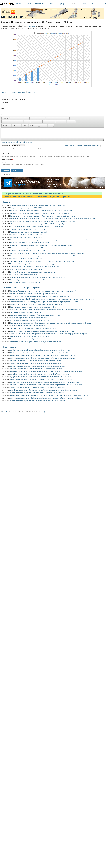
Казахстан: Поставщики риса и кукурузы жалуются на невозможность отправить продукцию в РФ (44, 291)
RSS (84, 4)
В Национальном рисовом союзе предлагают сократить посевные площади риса (38, 277)
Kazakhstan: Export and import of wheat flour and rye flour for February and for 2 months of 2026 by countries (46, 371)
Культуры (65, 4)
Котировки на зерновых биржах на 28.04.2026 (26, 259)
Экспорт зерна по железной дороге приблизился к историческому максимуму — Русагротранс (43, 261)
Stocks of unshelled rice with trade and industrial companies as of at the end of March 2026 (40, 350)
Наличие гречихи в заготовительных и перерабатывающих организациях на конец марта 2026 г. (43, 256)
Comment (4, 115)
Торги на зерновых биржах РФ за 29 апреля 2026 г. (28, 251)
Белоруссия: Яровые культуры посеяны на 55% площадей (30, 243)
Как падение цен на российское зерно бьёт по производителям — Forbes (35, 315)
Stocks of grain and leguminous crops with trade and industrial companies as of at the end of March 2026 (45, 382)
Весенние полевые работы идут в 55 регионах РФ (27, 237)
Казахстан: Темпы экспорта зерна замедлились (27, 269)
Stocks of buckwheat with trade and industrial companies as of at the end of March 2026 (39, 353)
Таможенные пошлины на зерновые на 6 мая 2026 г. (29, 232)
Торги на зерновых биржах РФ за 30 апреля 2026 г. (28, 229)
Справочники (42, 4)
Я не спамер (7, 174)
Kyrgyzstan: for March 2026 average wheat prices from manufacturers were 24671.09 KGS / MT (42, 377)
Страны (54, 4)
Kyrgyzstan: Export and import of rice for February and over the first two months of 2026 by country (43, 358)
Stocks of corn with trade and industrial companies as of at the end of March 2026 (37, 369)
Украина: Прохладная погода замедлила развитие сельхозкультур (33, 272)
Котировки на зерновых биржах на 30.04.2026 (26, 208)
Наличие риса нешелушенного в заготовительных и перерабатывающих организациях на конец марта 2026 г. (48, 253)
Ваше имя (4, 103)
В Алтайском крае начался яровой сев (23, 275)
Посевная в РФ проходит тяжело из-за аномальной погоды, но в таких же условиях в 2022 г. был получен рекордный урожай (53, 219)
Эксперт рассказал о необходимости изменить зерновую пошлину (33, 328)
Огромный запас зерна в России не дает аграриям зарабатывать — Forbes (36, 304)
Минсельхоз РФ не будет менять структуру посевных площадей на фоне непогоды (41, 245)
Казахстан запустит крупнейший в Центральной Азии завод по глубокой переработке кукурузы (43, 216)
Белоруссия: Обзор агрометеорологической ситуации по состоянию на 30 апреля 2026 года (42, 211)
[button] (5, 118)
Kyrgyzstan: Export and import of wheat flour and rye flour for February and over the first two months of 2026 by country (49, 395)
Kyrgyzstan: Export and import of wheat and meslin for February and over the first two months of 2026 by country (47, 398)
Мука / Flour (31, 93)
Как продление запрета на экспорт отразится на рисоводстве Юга (33, 307)
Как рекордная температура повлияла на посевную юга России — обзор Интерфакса (40, 296)
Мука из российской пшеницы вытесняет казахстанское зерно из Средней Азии (38, 205)
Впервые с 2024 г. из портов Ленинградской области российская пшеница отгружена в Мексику (43, 221)
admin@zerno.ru (46, 412)
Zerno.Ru (32, 26)
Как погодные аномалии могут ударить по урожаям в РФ (30, 320)
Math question (7, 160)
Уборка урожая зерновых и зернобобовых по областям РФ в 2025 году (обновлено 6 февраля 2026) (38, 197)
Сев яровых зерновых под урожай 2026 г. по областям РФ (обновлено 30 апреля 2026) (33, 194)
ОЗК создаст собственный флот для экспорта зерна (28, 326)
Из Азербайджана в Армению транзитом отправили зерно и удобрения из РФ (37, 227)
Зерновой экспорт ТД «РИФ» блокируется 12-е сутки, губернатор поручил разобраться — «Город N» (45, 302)
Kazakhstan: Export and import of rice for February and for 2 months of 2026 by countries (39, 374)
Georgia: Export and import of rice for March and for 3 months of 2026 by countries (37, 393)
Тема (2, 109)
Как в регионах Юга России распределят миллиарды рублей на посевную (36, 342)
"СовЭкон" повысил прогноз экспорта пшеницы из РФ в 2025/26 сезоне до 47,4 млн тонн (41, 224)
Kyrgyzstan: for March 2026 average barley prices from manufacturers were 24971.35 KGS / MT (42, 379)
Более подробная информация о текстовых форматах (82, 146)
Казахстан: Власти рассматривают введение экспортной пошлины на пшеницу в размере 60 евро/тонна (46, 310)
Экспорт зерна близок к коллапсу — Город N (25, 312)
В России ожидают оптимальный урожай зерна (26, 339)
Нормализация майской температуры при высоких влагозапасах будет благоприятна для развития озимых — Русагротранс (53, 240)
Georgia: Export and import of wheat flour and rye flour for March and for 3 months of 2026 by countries (44, 390)
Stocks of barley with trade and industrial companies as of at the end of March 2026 (38, 366)
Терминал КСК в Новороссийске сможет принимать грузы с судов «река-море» (37, 264)
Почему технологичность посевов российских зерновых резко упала (34, 294)
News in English (9, 347)
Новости (21, 4)
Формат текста (8, 145)
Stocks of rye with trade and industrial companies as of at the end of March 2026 (37, 363)
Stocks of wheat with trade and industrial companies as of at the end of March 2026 (38, 387)
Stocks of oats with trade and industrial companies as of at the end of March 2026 (37, 361)
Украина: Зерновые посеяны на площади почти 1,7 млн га (30, 280)
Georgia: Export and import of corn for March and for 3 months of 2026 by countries (38, 401)
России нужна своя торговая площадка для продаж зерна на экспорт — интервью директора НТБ (44, 331)
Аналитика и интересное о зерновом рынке (21, 288)
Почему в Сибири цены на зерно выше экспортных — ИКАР (31, 336)
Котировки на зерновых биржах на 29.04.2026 (26, 235)
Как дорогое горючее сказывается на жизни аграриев (28, 318)
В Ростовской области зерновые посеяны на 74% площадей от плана (34, 248)
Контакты (96, 4)
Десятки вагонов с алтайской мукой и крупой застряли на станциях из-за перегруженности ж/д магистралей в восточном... (52, 299)
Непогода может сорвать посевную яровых (25, 283)
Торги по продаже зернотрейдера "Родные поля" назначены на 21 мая (34, 267)
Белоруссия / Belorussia (17, 93)
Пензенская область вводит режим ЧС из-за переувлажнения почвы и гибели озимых (40, 213)
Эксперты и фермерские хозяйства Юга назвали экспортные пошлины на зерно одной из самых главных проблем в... (51, 323)
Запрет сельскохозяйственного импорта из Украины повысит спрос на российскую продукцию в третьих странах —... (50, 334)
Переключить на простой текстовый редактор (16, 142)
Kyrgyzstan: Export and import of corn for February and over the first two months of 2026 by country (43, 355)
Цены (31, 4)
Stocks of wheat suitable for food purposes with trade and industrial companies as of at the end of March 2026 (46, 385)
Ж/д (74, 4)
